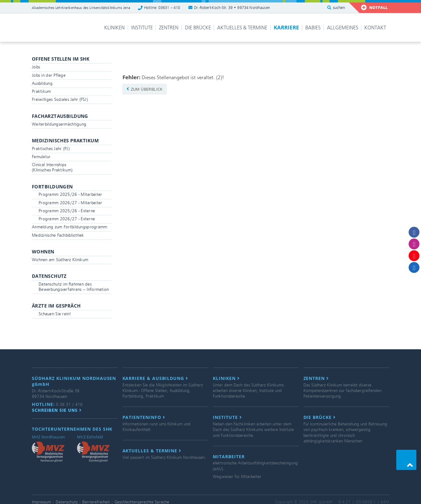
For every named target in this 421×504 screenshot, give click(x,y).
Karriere (286, 27)
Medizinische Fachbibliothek (58, 235)
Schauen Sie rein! (55, 314)
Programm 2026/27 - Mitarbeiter (70, 203)
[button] (406, 460)
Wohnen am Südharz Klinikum (60, 260)
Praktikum (41, 91)
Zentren (169, 28)
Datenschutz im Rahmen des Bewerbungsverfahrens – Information (74, 287)
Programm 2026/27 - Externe (67, 219)
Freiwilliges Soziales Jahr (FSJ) (60, 99)
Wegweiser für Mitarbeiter (237, 477)
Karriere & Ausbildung (155, 378)
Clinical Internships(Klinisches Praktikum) (52, 167)
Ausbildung (42, 83)
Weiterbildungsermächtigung (59, 124)
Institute (142, 28)
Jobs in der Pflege (49, 75)
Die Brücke (198, 28)
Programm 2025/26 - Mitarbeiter (70, 194)
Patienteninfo (144, 417)
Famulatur (41, 157)
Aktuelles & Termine (242, 28)
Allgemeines (343, 28)
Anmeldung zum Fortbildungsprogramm (70, 227)
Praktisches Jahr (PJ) (51, 149)
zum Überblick (145, 89)
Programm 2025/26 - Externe (67, 211)
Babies (313, 28)
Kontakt (375, 28)
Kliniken (114, 28)
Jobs (36, 67)
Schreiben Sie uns (57, 410)
